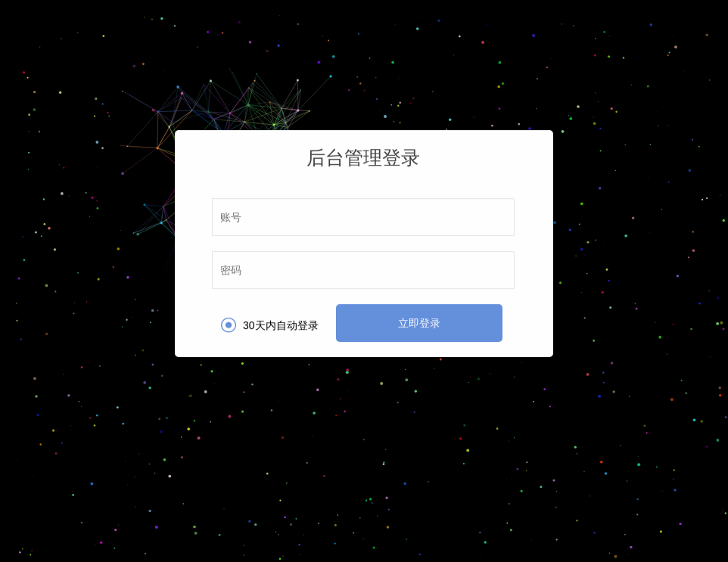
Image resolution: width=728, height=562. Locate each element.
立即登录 (419, 323)
